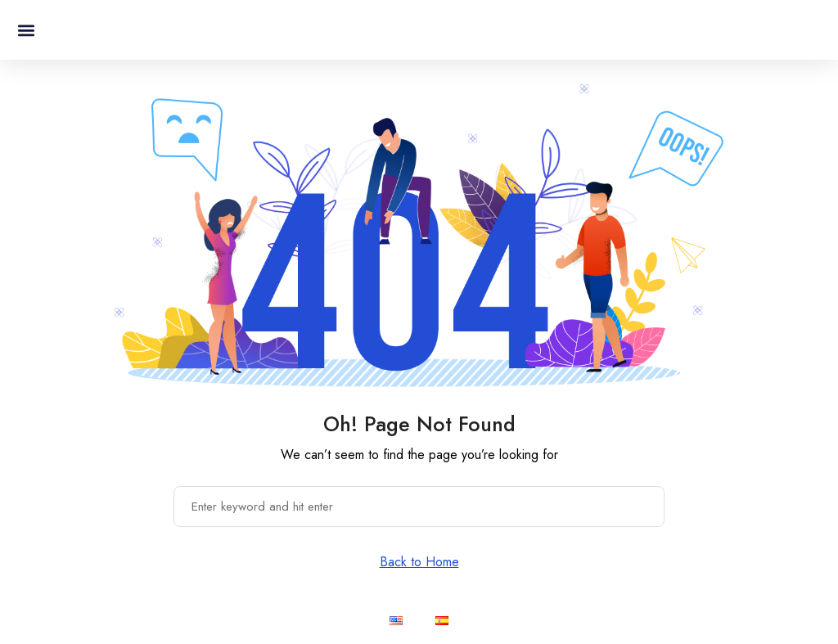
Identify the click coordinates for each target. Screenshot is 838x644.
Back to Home (419, 562)
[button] (26, 30)
